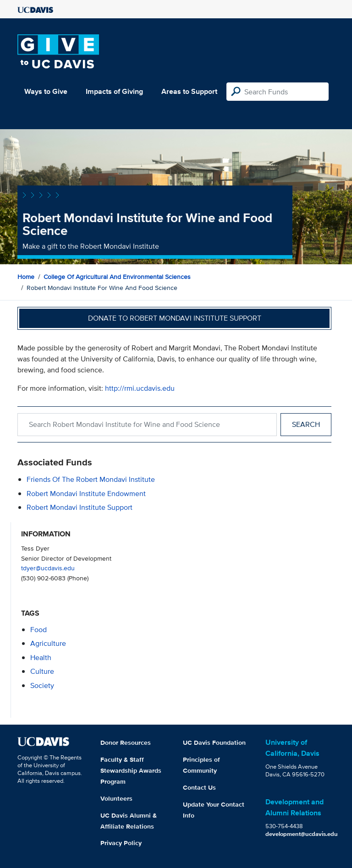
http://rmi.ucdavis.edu (140, 388)
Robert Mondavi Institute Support (80, 507)
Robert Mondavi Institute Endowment (86, 494)
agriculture (48, 643)
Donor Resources (126, 742)
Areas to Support (189, 91)
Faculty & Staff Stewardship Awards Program (131, 770)
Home (26, 277)
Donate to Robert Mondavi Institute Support (175, 318)
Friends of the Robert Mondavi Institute (91, 479)
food (38, 630)
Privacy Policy (121, 843)
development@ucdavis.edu (302, 834)
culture (42, 671)
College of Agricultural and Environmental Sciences (117, 277)
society (42, 685)
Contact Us (199, 787)
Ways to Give (46, 91)
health (41, 658)
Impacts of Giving (114, 91)
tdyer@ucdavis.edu (48, 568)
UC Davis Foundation (214, 742)
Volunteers (116, 798)
